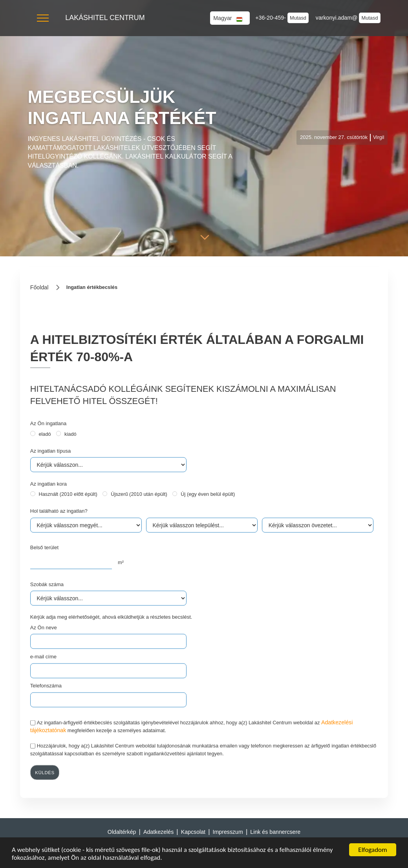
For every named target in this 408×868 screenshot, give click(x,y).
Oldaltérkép (122, 832)
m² (121, 562)
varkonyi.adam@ (338, 18)
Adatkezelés (158, 832)
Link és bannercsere (275, 832)
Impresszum (228, 832)
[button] (43, 18)
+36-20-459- (271, 18)
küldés (45, 773)
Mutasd (298, 18)
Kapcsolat (193, 832)
